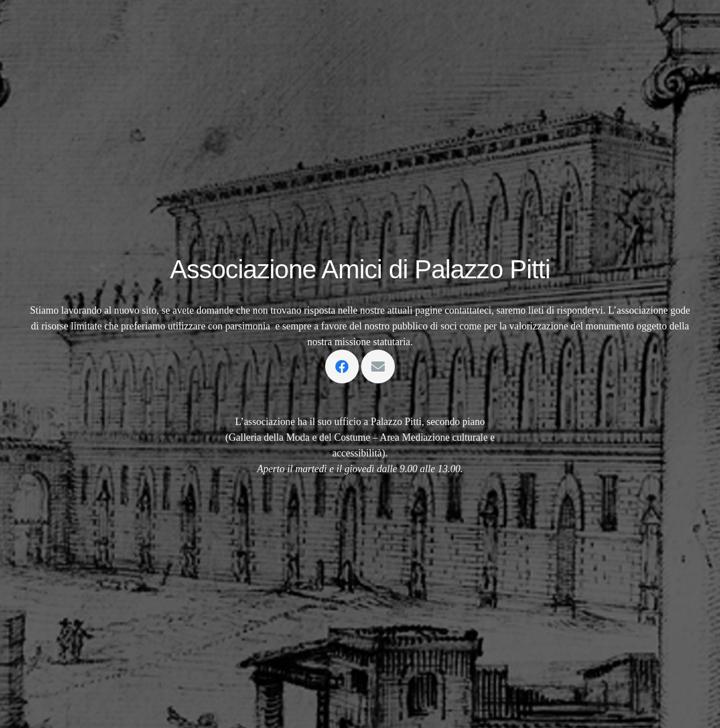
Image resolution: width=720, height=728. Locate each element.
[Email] (378, 367)
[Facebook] (342, 367)
